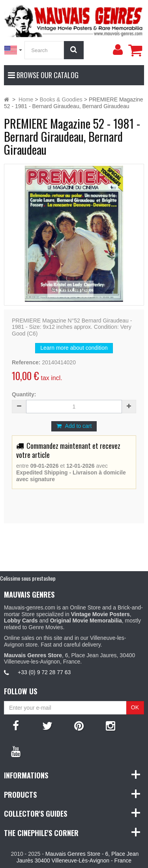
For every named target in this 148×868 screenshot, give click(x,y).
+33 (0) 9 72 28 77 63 (44, 672)
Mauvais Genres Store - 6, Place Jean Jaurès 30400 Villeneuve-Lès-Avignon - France (78, 857)
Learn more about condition (74, 348)
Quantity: (24, 394)
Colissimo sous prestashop (28, 578)
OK (135, 707)
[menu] (118, 50)
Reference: (26, 362)
